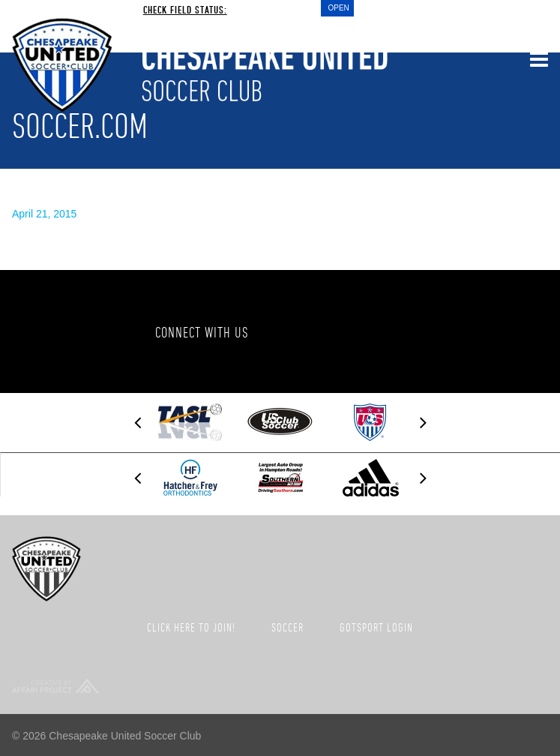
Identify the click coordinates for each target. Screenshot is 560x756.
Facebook (304, 331)
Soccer (287, 627)
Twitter (367, 331)
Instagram (430, 331)
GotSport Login (376, 627)
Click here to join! (191, 627)
